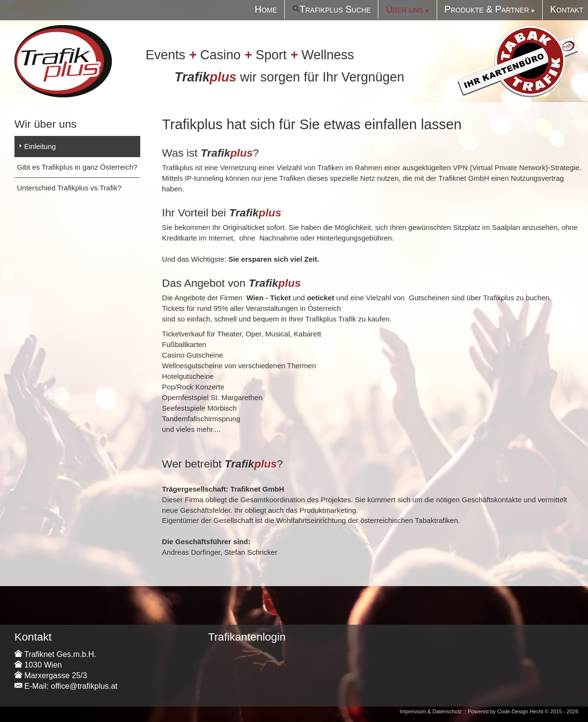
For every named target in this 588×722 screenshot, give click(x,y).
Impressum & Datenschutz (431, 711)
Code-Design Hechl (520, 711)
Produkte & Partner (487, 9)
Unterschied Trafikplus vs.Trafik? (69, 188)
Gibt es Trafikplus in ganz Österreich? (77, 167)
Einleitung (40, 146)
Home (266, 9)
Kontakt (567, 9)
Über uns (404, 9)
